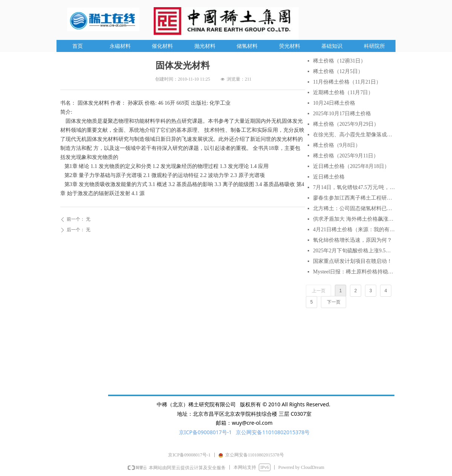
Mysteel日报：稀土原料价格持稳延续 (354, 272)
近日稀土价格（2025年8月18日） (351, 166)
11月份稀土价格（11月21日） (347, 82)
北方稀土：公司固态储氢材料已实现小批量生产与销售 (354, 208)
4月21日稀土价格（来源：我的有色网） (354, 230)
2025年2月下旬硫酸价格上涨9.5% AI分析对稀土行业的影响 (354, 251)
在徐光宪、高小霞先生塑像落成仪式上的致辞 (354, 135)
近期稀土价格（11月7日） (343, 92)
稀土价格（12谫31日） (339, 61)
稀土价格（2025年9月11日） (346, 156)
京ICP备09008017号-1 (205, 432)
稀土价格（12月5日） (338, 71)
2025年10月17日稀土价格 (342, 114)
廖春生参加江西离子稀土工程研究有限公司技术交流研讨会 (354, 198)
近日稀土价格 (329, 177)
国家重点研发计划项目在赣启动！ (353, 261)
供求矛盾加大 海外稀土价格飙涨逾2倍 (354, 219)
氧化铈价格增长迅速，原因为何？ (353, 240)
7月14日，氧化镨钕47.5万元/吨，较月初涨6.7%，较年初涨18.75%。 (354, 187)
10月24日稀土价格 (334, 103)
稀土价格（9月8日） (337, 145)
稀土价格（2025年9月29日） (346, 124)
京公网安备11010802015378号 (273, 432)
